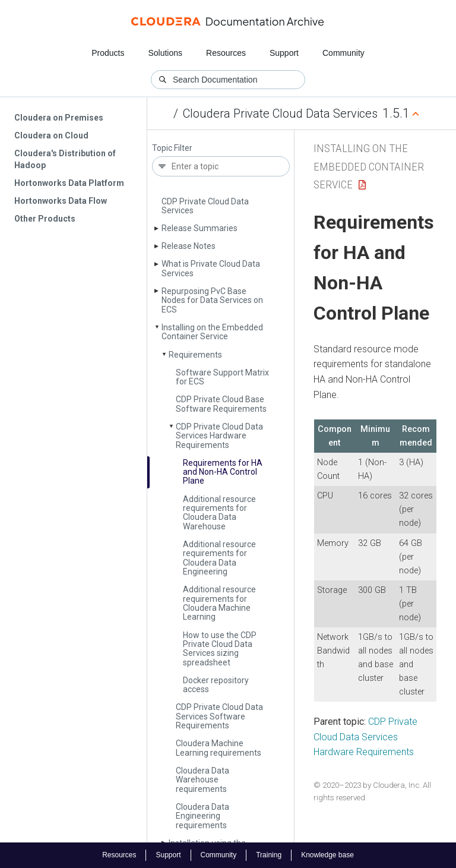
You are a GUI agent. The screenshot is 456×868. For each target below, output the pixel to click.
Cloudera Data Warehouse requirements (202, 780)
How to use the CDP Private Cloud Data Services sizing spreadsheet (220, 649)
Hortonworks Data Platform (69, 183)
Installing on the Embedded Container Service (212, 332)
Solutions (165, 53)
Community (343, 53)
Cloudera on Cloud (51, 135)
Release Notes (189, 246)
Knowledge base (327, 855)
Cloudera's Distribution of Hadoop (65, 159)
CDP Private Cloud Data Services (205, 206)
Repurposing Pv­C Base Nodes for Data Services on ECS (212, 300)
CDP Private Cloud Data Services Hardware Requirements (219, 436)
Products (108, 53)
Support (284, 53)
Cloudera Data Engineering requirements (202, 816)
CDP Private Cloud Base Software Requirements (221, 404)
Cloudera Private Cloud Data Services (280, 113)
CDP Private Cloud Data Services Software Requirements (219, 716)
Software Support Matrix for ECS (222, 377)
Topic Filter (172, 148)
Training (269, 855)
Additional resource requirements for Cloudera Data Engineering (219, 558)
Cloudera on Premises (59, 118)
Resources (226, 53)
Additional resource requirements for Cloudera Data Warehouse (219, 513)
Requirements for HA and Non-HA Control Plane (223, 472)
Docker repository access (216, 685)
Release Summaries (199, 228)
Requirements (195, 355)
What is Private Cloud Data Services (211, 268)
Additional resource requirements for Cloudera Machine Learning (219, 603)
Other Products (45, 219)
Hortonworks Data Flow (61, 201)
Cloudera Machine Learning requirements (218, 748)
